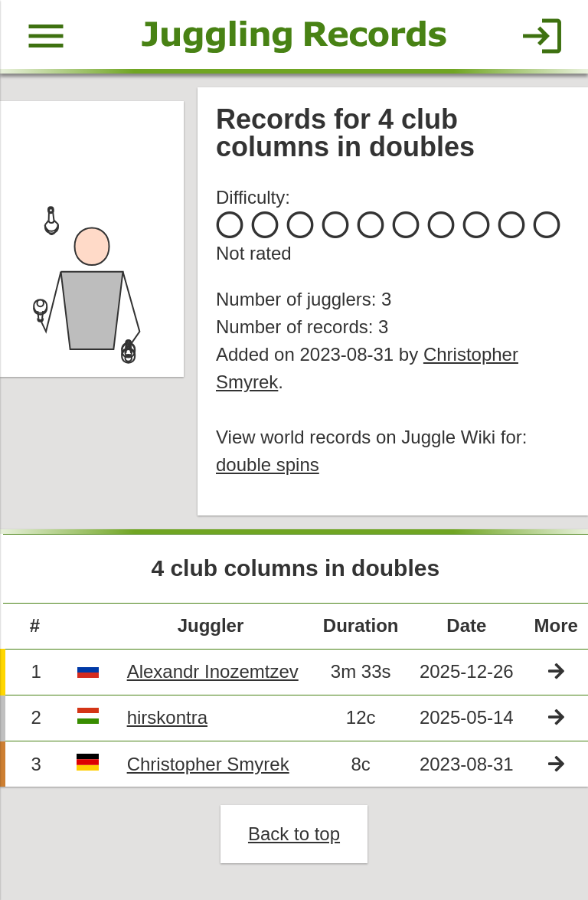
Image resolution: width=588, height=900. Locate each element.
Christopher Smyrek (208, 764)
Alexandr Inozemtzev (213, 671)
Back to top (294, 834)
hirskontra (167, 717)
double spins (268, 465)
